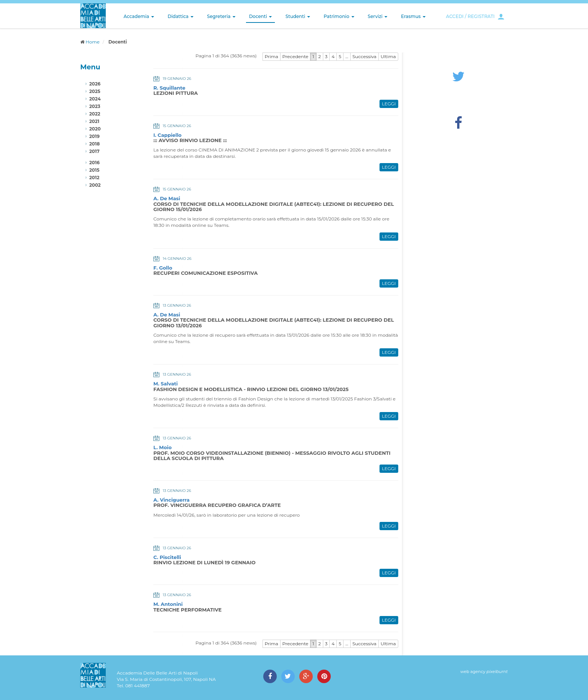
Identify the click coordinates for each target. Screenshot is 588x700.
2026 (95, 84)
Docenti (260, 16)
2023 (95, 106)
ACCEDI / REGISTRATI (470, 16)
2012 (94, 178)
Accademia (139, 16)
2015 (94, 170)
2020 (95, 129)
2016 (94, 163)
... (347, 56)
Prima (271, 56)
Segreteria (221, 16)
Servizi (378, 16)
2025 (95, 91)
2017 (94, 151)
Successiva (364, 56)
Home (92, 42)
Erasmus (413, 16)
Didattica (181, 16)
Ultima (388, 56)
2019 (94, 136)
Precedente (295, 56)
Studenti (298, 16)
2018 (94, 144)
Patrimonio (339, 16)
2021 (94, 121)
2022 (95, 114)
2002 (95, 185)
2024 (95, 99)
